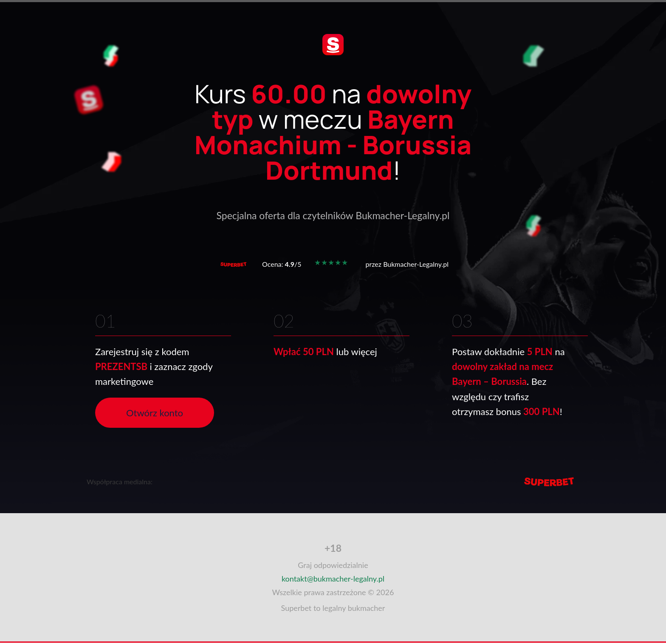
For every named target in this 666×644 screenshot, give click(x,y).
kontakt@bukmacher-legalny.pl (333, 579)
